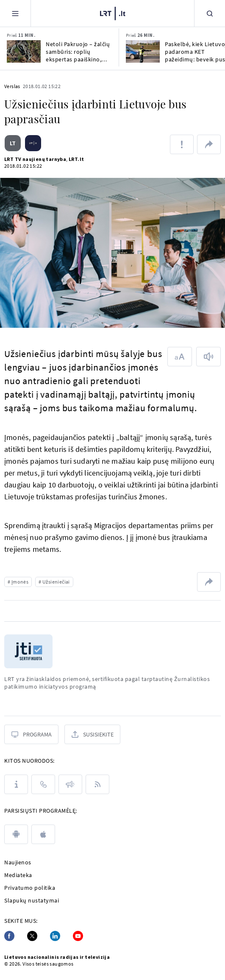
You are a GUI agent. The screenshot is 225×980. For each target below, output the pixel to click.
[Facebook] (9, 936)
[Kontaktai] (43, 784)
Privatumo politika (30, 888)
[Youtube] (78, 936)
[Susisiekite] (92, 734)
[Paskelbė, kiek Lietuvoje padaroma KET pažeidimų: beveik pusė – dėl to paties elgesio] (143, 51)
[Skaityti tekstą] (208, 357)
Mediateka (18, 875)
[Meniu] (15, 13)
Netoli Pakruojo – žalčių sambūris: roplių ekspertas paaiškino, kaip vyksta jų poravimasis (78, 52)
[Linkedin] (55, 936)
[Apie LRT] (16, 784)
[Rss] (97, 784)
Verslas (12, 86)
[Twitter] (32, 936)
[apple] (43, 834)
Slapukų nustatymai (32, 900)
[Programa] (31, 734)
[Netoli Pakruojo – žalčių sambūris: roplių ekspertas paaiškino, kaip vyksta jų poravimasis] (24, 51)
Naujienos (18, 862)
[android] (16, 834)
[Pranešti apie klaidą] (182, 144)
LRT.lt (76, 159)
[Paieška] (210, 13)
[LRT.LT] (113, 12)
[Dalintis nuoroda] (209, 144)
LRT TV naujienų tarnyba (35, 159)
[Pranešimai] (70, 784)
